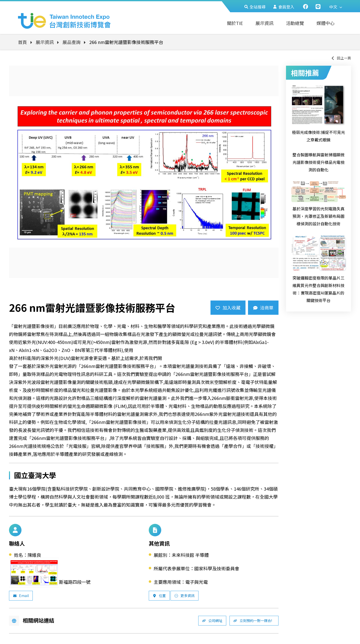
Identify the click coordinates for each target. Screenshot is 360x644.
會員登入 (284, 7)
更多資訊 (184, 596)
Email (21, 596)
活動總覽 (295, 23)
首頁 (22, 42)
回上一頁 (341, 58)
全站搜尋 (255, 7)
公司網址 (212, 621)
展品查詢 (71, 42)
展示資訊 (264, 23)
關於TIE (235, 23)
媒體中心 (325, 23)
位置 (159, 596)
